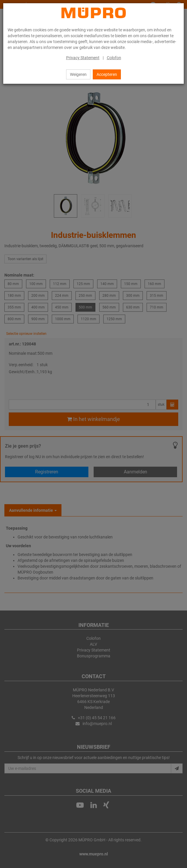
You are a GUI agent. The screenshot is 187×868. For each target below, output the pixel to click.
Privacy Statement (83, 58)
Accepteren (107, 74)
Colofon (114, 58)
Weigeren (78, 74)
